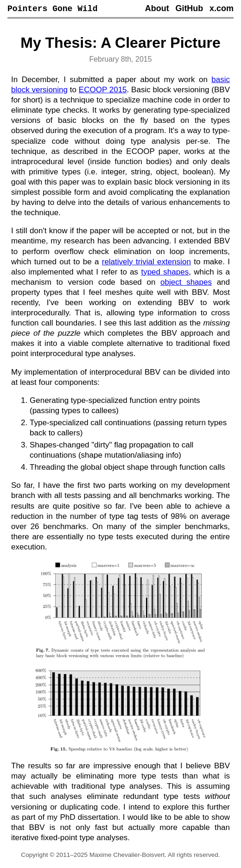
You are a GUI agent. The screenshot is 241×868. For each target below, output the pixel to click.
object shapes (186, 284)
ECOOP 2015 (103, 91)
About (157, 9)
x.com (222, 9)
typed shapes (165, 273)
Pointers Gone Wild (52, 9)
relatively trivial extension (146, 263)
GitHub (189, 9)
